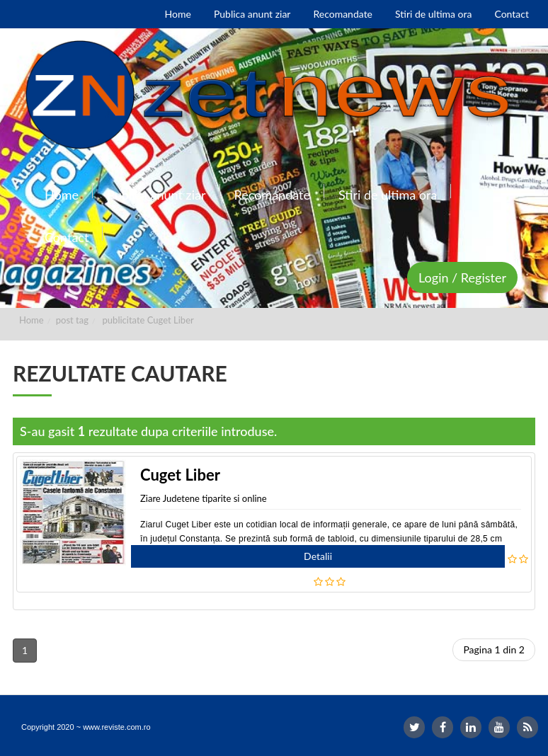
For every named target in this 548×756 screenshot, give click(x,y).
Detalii (318, 556)
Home (32, 320)
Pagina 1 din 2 (494, 649)
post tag (72, 320)
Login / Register (462, 277)
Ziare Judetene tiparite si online (204, 498)
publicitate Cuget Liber (148, 320)
